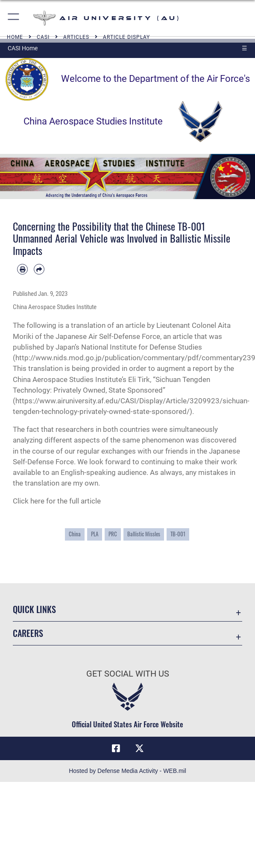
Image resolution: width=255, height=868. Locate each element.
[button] (14, 18)
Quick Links (34, 609)
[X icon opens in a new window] (139, 749)
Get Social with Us (128, 674)
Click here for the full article (57, 501)
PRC (113, 534)
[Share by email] (39, 269)
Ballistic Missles (144, 534)
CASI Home (23, 48)
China (75, 534)
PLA (95, 534)
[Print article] (22, 269)
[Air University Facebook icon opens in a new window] (116, 749)
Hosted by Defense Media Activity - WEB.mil (127, 771)
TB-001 (178, 534)
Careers (28, 633)
